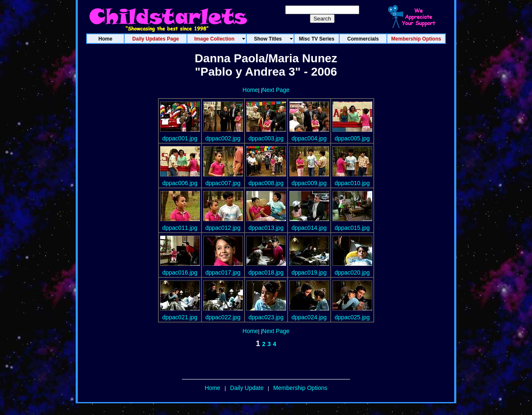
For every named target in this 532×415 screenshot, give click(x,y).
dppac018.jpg (266, 272)
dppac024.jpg (309, 317)
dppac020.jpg (352, 272)
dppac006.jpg (180, 183)
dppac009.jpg (309, 183)
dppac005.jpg (352, 138)
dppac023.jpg (266, 317)
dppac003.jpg (266, 138)
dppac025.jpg (352, 317)
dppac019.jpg (309, 272)
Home (250, 90)
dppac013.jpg (266, 228)
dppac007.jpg (223, 183)
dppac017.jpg (223, 272)
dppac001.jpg (180, 138)
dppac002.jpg (223, 138)
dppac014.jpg (309, 228)
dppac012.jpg (223, 228)
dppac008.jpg (266, 183)
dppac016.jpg (180, 272)
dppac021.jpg (180, 317)
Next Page (276, 90)
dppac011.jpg (180, 228)
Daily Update (247, 388)
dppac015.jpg (352, 228)
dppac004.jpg (309, 138)
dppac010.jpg (352, 183)
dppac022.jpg (223, 317)
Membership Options (300, 388)
